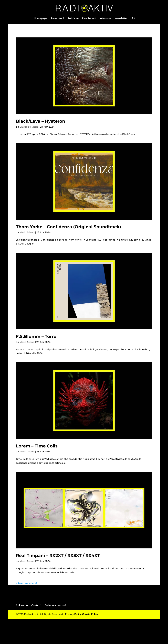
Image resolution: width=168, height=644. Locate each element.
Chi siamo (22, 605)
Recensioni (57, 18)
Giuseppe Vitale (29, 127)
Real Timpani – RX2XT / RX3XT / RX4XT (58, 555)
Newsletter (121, 18)
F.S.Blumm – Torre (36, 336)
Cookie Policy (90, 614)
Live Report (89, 18)
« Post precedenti (26, 583)
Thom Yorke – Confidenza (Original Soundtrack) (68, 227)
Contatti (36, 605)
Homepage (41, 18)
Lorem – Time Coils (37, 446)
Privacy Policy (73, 614)
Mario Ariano (27, 232)
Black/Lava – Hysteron (41, 121)
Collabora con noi (55, 605)
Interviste (105, 18)
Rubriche (73, 18)
